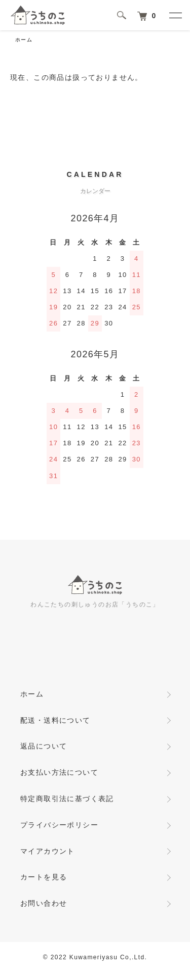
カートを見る (44, 877)
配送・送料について (55, 720)
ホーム (24, 40)
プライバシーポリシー (59, 825)
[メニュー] (175, 15)
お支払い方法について (59, 772)
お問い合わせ (44, 903)
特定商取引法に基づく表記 (67, 799)
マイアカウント (48, 851)
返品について (44, 746)
